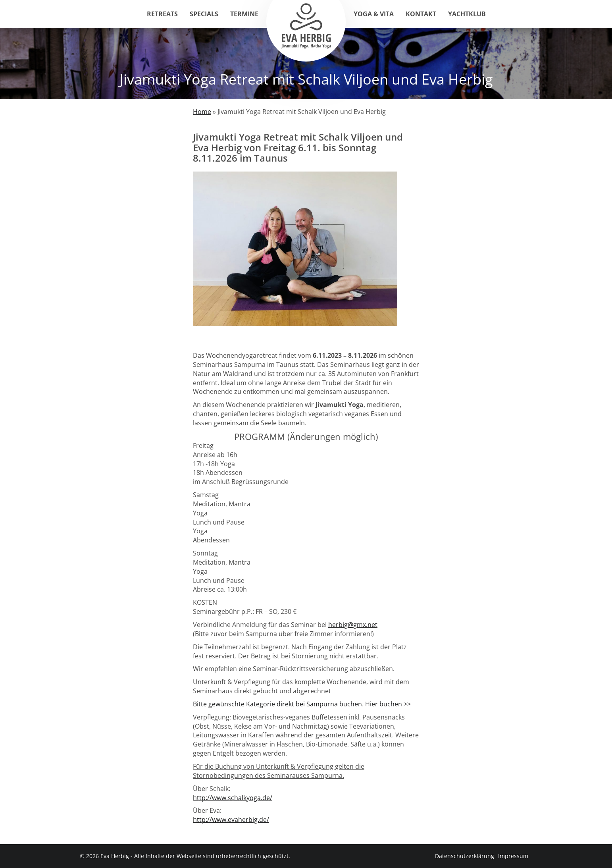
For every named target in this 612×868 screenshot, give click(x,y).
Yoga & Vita (374, 14)
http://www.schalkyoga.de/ (233, 798)
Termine (244, 14)
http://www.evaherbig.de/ (231, 820)
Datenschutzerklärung (465, 856)
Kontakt (421, 14)
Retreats (162, 14)
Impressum (513, 856)
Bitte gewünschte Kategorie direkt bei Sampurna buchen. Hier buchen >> (302, 704)
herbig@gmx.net (353, 625)
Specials (204, 14)
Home (202, 112)
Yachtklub (467, 14)
